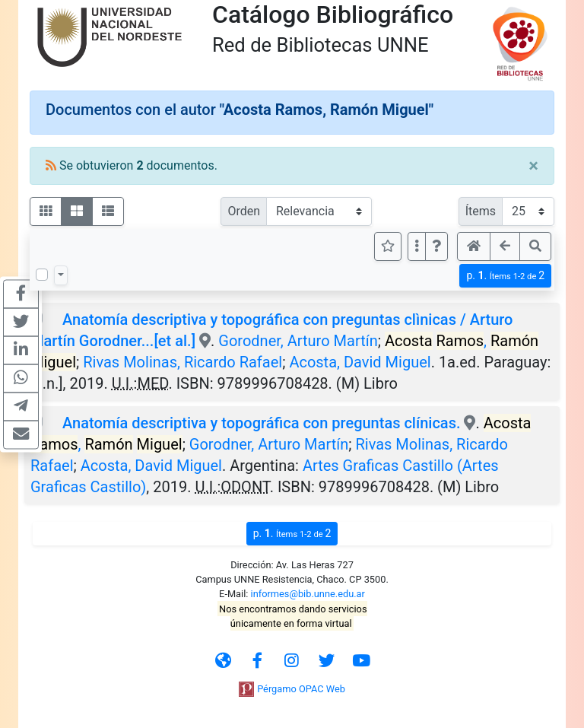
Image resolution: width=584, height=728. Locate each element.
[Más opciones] (417, 246)
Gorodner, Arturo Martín (298, 341)
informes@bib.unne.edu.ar (308, 594)
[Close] (533, 166)
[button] (436, 246)
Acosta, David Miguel (360, 362)
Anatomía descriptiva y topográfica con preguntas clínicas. (262, 423)
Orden (244, 211)
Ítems (481, 211)
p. (505, 276)
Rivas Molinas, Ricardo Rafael (182, 362)
